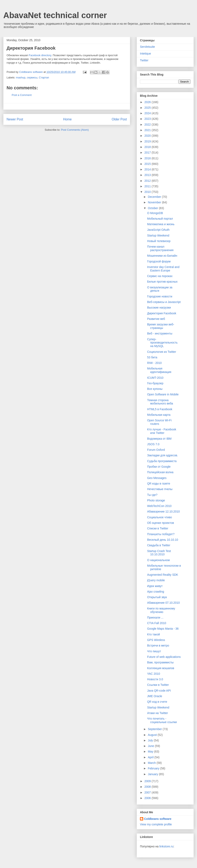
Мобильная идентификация (159, 370)
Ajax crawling (156, 592)
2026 (148, 102)
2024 (148, 113)
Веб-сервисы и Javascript (164, 302)
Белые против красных (162, 282)
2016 (148, 158)
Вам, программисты (160, 662)
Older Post (119, 119)
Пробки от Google (159, 467)
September (155, 729)
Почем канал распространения (160, 248)
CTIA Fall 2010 (157, 623)
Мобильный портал (160, 219)
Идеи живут (155, 586)
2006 (148, 798)
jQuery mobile (156, 580)
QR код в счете (157, 702)
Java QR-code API (159, 691)
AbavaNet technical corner (55, 15)
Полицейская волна (160, 472)
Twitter (144, 60)
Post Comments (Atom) (75, 130)
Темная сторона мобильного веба (160, 402)
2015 (148, 164)
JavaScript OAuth (158, 230)
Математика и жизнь (161, 224)
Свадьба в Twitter (159, 545)
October (153, 208)
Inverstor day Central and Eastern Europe (163, 269)
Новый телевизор (159, 241)
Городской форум (159, 261)
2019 (148, 141)
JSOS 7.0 (153, 444)
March (152, 763)
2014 (148, 169)
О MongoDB (155, 213)
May (151, 751)
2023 (148, 119)
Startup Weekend (158, 235)
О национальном (158, 560)
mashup (21, 77)
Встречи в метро (158, 645)
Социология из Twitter (162, 352)
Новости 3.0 (155, 679)
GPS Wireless (156, 640)
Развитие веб (156, 319)
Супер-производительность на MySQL (162, 343)
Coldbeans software (158, 819)
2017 (148, 153)
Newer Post (15, 119)
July (151, 740)
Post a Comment (22, 95)
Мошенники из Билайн (162, 256)
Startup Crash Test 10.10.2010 (159, 553)
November (155, 202)
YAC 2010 (154, 674)
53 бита (152, 357)
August (153, 735)
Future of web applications (164, 657)
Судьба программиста (162, 461)
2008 (148, 787)
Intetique (145, 54)
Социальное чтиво (160, 517)
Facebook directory (40, 55)
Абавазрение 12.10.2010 (163, 511)
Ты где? (152, 495)
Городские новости (160, 296)
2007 (148, 792)
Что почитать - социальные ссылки (162, 720)
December (155, 197)
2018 (148, 147)
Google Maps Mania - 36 (163, 629)
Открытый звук (157, 597)
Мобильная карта (159, 415)
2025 (148, 108)
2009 (148, 781)
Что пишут (154, 651)
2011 (148, 186)
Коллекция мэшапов (161, 668)
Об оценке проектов (161, 523)
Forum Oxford (156, 450)
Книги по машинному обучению (161, 610)
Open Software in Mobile (163, 394)
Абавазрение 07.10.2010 (163, 603)
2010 (148, 192)
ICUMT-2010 (155, 378)
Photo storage (156, 500)
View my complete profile (156, 824)
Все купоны (155, 389)
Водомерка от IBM (159, 439)
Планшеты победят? (161, 534)
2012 (148, 181)
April (151, 757)
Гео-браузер (155, 383)
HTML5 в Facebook (160, 409)
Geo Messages (157, 478)
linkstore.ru (166, 846)
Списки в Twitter (158, 528)
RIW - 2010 (154, 363)
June (151, 746)
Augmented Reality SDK (163, 575)
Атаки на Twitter (158, 713)
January (153, 774)
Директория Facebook (162, 313)
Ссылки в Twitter (158, 685)
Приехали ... (155, 618)
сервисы (32, 77)
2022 (148, 125)
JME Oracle (155, 696)
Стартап (44, 77)
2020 (148, 136)
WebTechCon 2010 (159, 506)
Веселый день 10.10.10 (163, 540)
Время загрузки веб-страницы (161, 326)
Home (68, 119)
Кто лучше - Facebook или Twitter (162, 431)
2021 (148, 130)
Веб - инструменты (160, 333)
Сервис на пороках (160, 276)
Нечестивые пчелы (160, 489)
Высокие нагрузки (159, 308)
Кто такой (153, 634)
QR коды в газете (159, 484)
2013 (148, 175)
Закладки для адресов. (163, 455)
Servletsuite (147, 47)
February (154, 768)
